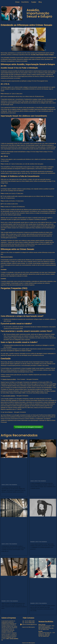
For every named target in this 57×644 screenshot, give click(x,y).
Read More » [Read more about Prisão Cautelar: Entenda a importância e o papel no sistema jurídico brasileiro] (4, 554)
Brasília (40, 631)
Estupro (51, 55)
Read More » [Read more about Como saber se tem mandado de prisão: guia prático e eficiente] (4, 611)
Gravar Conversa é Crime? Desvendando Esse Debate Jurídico (43, 538)
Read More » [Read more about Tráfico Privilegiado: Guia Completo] (33, 491)
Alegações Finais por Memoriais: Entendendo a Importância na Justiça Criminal (13, 480)
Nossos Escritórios (46, 622)
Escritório (25, 2)
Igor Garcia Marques (8, 412)
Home (18, 2)
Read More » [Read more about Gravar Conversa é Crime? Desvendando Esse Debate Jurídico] (33, 552)
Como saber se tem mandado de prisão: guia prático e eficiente (13, 597)
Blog (40, 2)
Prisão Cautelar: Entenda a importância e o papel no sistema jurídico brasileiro (13, 539)
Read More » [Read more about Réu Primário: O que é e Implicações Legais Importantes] (33, 613)
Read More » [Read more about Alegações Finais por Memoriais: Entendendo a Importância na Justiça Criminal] (4, 495)
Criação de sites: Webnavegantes (28, 627)
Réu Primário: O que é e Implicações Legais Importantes (42, 600)
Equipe (34, 2)
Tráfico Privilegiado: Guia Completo (43, 478)
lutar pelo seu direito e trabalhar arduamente (28, 375)
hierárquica (11, 73)
